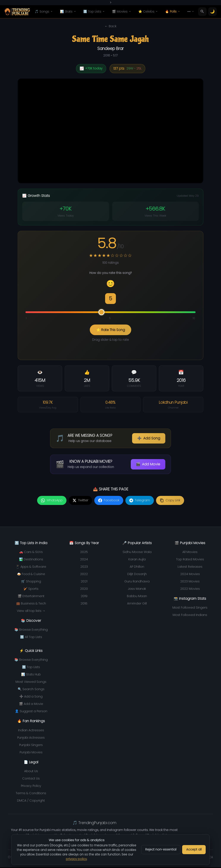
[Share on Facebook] (109, 501)
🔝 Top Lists (94, 11)
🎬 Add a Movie (31, 704)
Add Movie (148, 465)
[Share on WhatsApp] (52, 501)
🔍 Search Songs (31, 690)
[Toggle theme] (213, 12)
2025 (84, 553)
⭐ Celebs (148, 11)
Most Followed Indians (190, 616)
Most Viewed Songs (31, 682)
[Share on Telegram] (140, 501)
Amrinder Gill (137, 604)
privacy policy (76, 859)
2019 (84, 597)
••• (191, 11)
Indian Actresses (31, 731)
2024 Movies (190, 575)
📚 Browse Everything (31, 630)
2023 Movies (190, 582)
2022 (84, 575)
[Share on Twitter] (80, 501)
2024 (84, 560)
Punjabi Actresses (31, 738)
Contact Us (31, 779)
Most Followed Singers (190, 608)
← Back (110, 26)
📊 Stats (68, 11)
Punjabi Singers (31, 746)
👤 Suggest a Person (31, 712)
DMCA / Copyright (31, 801)
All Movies (190, 553)
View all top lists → (31, 611)
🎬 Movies (122, 11)
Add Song (149, 439)
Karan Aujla (137, 560)
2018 (84, 604)
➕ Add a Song (31, 697)
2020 (84, 589)
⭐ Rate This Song (111, 330)
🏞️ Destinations (31, 560)
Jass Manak (137, 589)
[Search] (203, 12)
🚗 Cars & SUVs (31, 553)
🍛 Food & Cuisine (31, 575)
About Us (31, 772)
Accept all (194, 850)
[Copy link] (170, 501)
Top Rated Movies (190, 560)
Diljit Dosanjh (137, 575)
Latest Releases (190, 567)
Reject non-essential (161, 850)
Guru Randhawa (137, 582)
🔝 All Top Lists (31, 638)
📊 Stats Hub (31, 675)
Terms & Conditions (31, 794)
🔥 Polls (173, 11)
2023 (84, 567)
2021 (84, 582)
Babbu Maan (137, 597)
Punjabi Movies (31, 753)
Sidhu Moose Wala (137, 553)
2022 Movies (190, 589)
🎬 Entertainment (31, 597)
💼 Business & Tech (31, 604)
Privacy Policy (31, 786)
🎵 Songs (44, 11)
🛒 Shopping (31, 582)
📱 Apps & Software (31, 567)
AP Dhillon (137, 567)
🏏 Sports (31, 589)
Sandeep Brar (110, 49)
